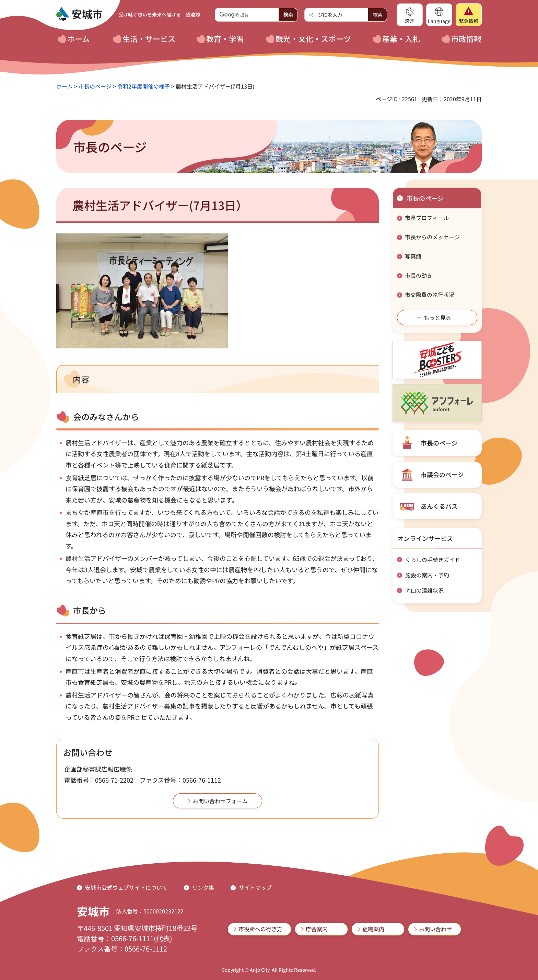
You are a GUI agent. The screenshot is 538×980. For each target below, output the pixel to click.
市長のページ (95, 86)
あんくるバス (439, 506)
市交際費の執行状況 (430, 295)
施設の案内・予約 (427, 575)
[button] (410, 15)
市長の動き (419, 275)
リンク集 (203, 887)
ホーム (65, 86)
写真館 (413, 256)
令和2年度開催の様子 (144, 86)
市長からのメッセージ (432, 237)
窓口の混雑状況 (424, 590)
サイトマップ (255, 887)
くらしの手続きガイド (433, 560)
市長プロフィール (427, 218)
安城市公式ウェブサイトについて (126, 887)
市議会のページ (442, 474)
